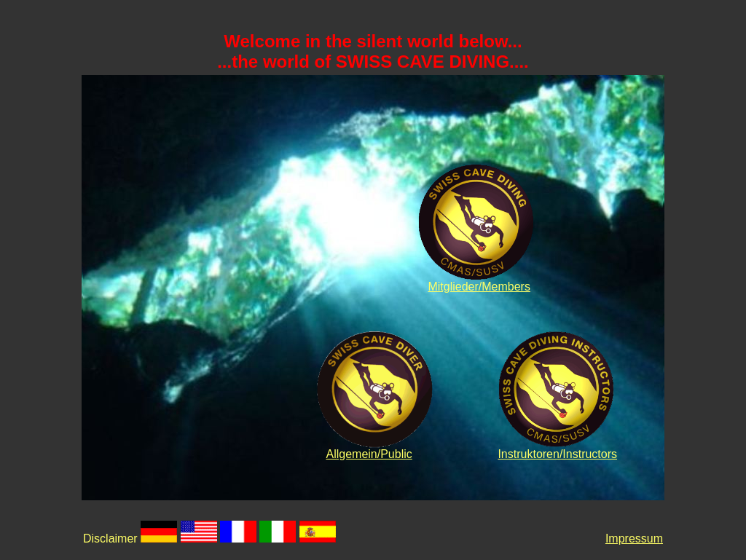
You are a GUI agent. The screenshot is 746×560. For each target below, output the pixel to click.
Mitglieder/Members (479, 287)
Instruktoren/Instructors (557, 454)
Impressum (634, 539)
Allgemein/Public (369, 454)
